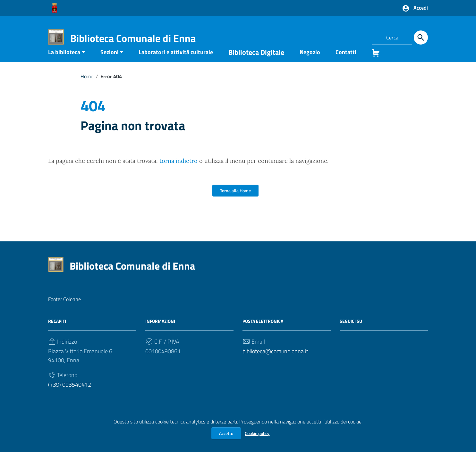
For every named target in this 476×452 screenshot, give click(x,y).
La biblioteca (64, 62)
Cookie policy (257, 433)
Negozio (310, 62)
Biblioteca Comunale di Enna (133, 38)
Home (87, 86)
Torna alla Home (235, 201)
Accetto (226, 433)
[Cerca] (421, 38)
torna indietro (178, 171)
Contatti (346, 62)
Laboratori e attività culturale (176, 62)
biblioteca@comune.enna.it (275, 361)
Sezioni (110, 62)
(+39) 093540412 (70, 394)
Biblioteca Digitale (256, 62)
